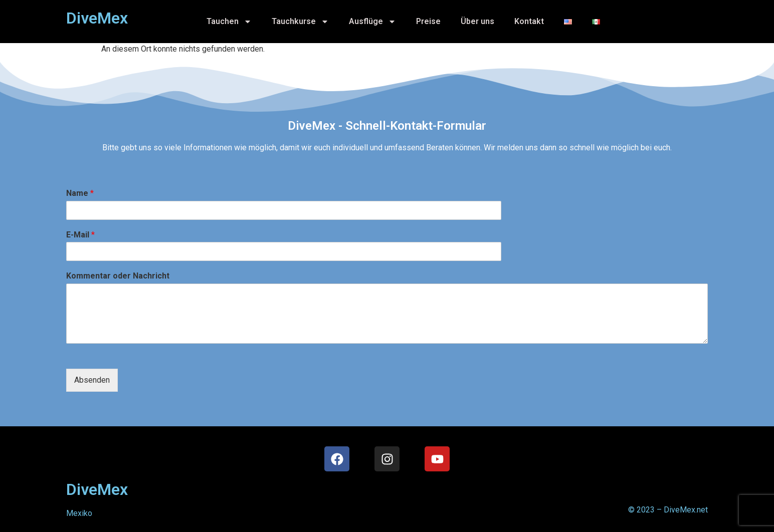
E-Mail (80, 235)
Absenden (92, 380)
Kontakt (529, 21)
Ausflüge (372, 22)
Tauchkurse (300, 22)
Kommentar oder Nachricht (118, 276)
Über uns (477, 21)
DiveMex (97, 489)
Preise (428, 21)
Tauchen (229, 22)
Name (80, 193)
